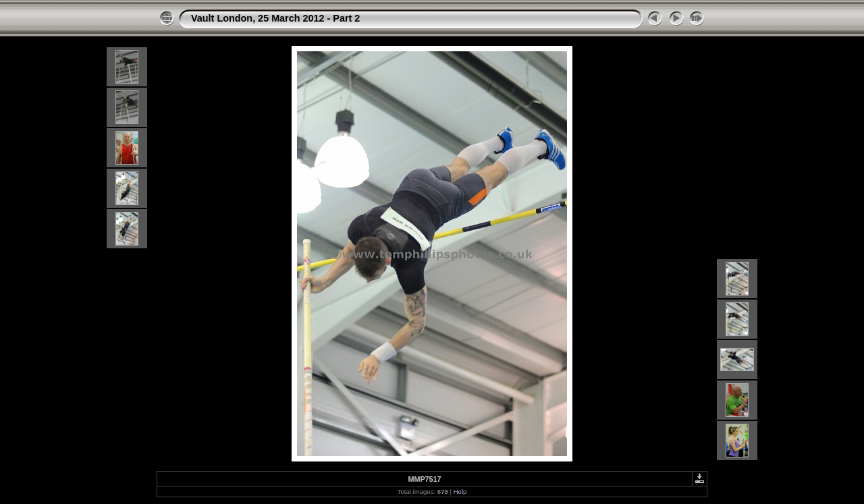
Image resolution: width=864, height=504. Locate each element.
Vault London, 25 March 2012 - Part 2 (275, 18)
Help (460, 492)
